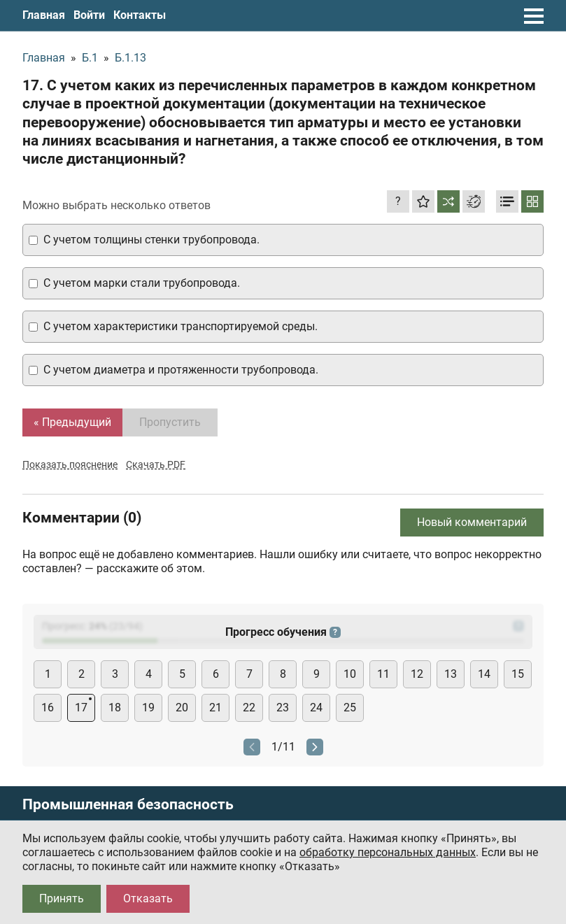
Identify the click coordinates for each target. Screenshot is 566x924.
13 (451, 674)
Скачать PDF (156, 464)
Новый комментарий (472, 522)
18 (115, 708)
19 (148, 708)
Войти (89, 15)
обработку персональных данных (388, 852)
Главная (44, 15)
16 (48, 708)
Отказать (148, 898)
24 (316, 708)
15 (518, 674)
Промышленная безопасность (128, 805)
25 (350, 708)
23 (283, 708)
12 (417, 674)
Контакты (140, 15)
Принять (62, 898)
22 (249, 708)
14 (484, 674)
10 (350, 674)
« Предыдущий (72, 422)
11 (383, 674)
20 (182, 708)
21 (215, 708)
